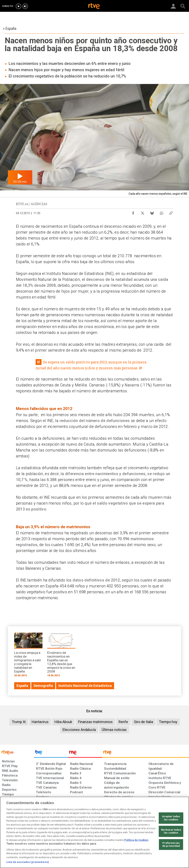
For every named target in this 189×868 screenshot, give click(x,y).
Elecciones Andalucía (79, 730)
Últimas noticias (114, 730)
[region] (94, 832)
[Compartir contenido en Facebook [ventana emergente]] (133, 212)
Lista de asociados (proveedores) (28, 862)
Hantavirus (40, 722)
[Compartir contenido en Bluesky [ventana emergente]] (152, 212)
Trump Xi (19, 722)
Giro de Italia (143, 722)
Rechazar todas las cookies (171, 831)
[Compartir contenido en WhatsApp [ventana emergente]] (161, 212)
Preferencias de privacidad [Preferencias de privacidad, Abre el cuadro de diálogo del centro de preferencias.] (171, 845)
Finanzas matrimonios (95, 722)
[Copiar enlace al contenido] (171, 212)
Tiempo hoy (168, 722)
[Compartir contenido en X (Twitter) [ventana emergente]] (143, 212)
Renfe (123, 722)
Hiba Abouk (63, 722)
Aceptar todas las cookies (171, 818)
